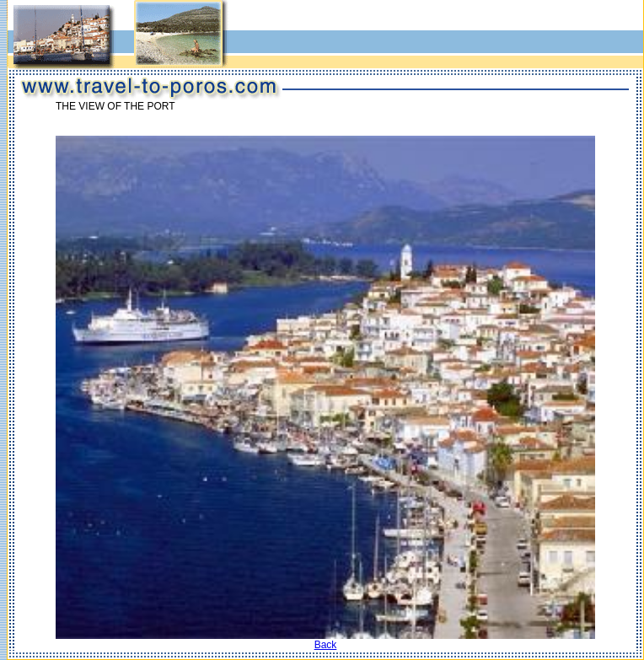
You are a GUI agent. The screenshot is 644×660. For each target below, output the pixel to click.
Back (326, 645)
